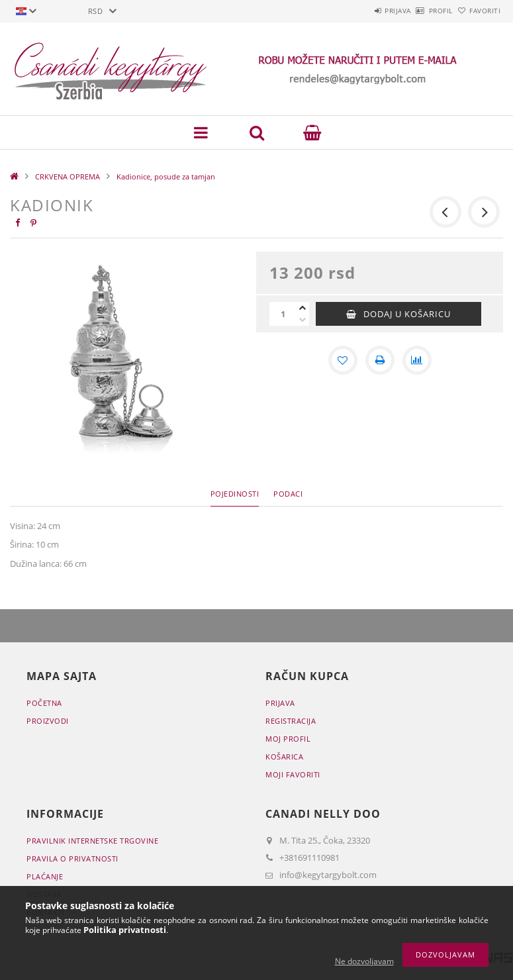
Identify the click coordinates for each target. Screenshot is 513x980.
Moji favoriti (293, 774)
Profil (418, 11)
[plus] (303, 308)
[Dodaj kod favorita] (343, 360)
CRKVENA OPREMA (68, 176)
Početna (44, 703)
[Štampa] (380, 360)
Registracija (291, 721)
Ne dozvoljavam (364, 961)
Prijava (361, 11)
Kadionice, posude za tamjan (166, 176)
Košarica (284, 757)
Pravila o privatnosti (72, 858)
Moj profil (288, 739)
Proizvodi (48, 721)
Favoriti (478, 11)
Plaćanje (45, 876)
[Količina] (283, 314)
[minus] (303, 320)
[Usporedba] (417, 360)
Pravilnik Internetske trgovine (92, 841)
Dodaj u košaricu (407, 314)
